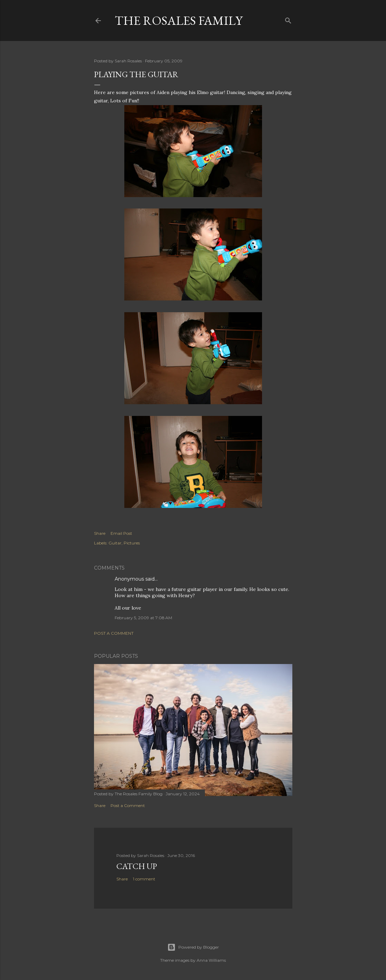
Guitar (115, 543)
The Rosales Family (179, 21)
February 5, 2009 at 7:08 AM (143, 618)
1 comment (144, 879)
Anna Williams (211, 960)
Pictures (132, 543)
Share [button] (100, 533)
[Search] (288, 19)
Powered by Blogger (193, 947)
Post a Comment (114, 633)
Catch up (137, 866)
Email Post (121, 533)
